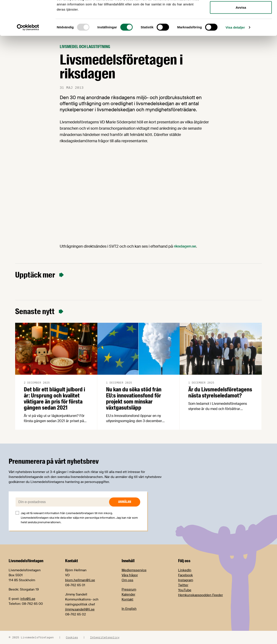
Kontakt (127, 599)
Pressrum (129, 589)
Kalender (128, 594)
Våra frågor (130, 575)
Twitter (183, 585)
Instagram (186, 580)
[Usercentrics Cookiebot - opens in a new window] (28, 60)
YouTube (185, 590)
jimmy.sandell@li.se (80, 609)
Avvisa (241, 40)
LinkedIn (185, 570)
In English (129, 609)
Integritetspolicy (105, 637)
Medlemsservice (134, 570)
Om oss (127, 580)
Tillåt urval (241, 26)
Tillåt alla (241, 11)
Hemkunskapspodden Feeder (201, 595)
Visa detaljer (235, 60)
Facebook (185, 575)
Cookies (72, 637)
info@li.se (28, 599)
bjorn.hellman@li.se (80, 580)
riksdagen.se (185, 246)
